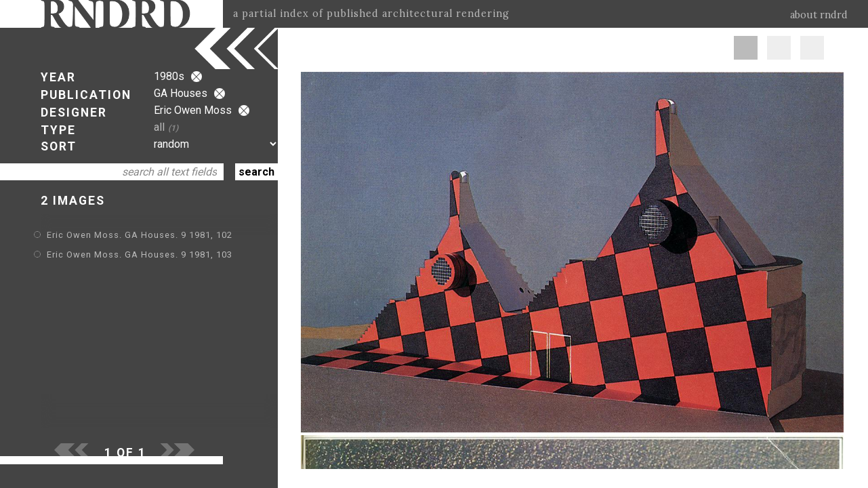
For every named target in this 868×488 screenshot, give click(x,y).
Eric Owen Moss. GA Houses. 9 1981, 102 (140, 235)
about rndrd (819, 15)
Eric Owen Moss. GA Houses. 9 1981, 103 (140, 255)
